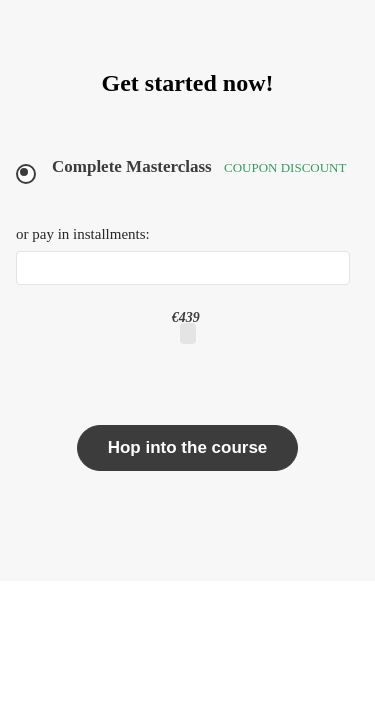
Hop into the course (188, 447)
